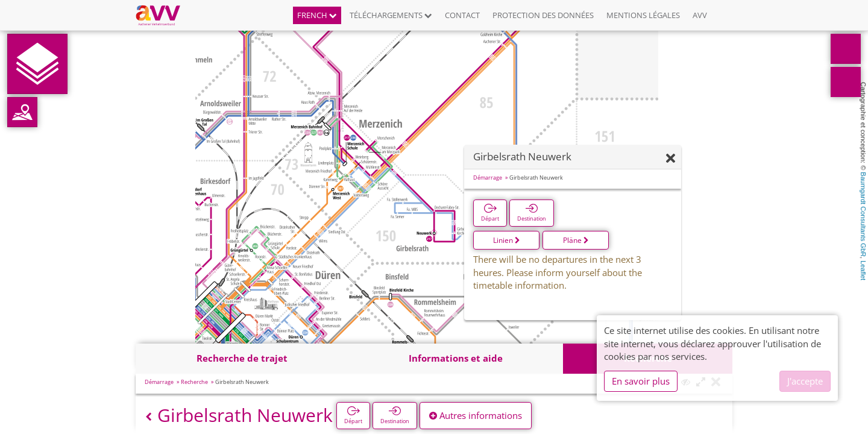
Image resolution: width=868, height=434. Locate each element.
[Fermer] (671, 159)
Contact (462, 15)
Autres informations (476, 415)
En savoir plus (641, 381)
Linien (507, 240)
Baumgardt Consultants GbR (863, 214)
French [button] (317, 15)
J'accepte (805, 381)
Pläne (576, 240)
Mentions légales (643, 15)
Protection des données (543, 15)
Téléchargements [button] (391, 15)
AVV (700, 15)
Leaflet (863, 270)
